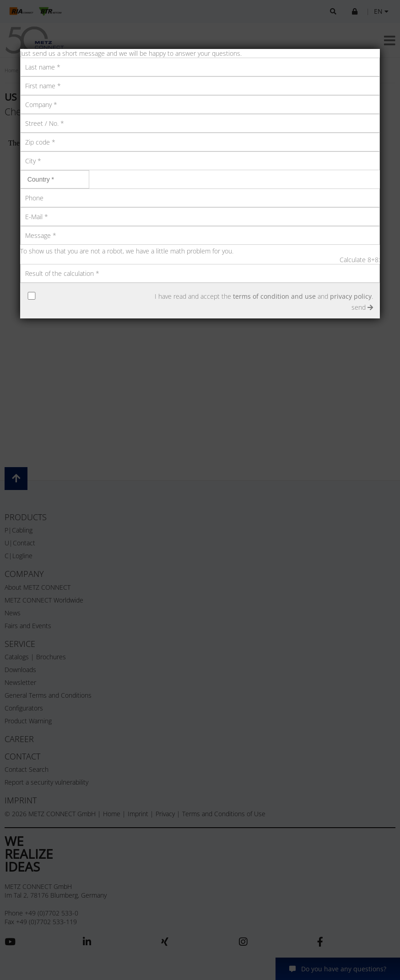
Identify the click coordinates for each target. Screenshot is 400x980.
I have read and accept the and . (264, 296)
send (362, 307)
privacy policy (351, 296)
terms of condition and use (274, 296)
